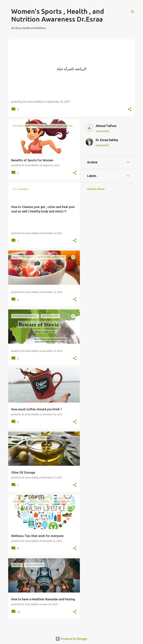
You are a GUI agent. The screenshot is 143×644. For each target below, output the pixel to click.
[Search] (133, 12)
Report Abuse (96, 189)
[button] (130, 110)
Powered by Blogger (71, 639)
